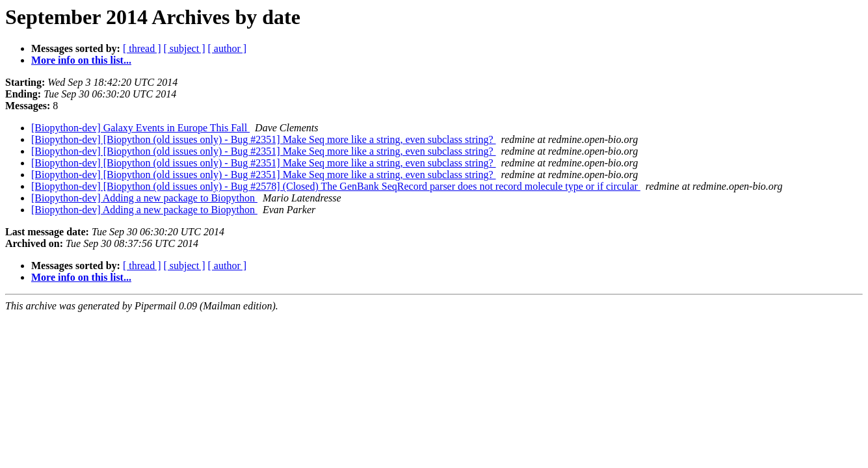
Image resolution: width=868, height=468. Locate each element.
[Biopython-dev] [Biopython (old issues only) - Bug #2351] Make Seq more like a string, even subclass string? (264, 139)
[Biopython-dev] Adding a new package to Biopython (144, 198)
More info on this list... (81, 60)
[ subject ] (185, 48)
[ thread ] (142, 48)
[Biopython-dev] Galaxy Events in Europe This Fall (140, 128)
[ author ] (228, 48)
